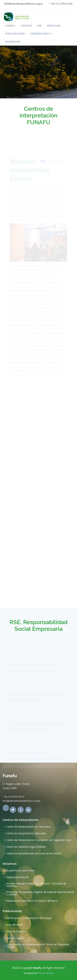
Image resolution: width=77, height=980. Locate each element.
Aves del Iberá (14, 925)
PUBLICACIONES (15, 34)
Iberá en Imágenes (17, 931)
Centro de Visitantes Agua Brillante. (26, 847)
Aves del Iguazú (15, 938)
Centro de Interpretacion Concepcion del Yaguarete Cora (38, 840)
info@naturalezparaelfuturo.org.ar (23, 4)
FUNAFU (10, 26)
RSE (39, 26)
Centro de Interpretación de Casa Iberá (28, 827)
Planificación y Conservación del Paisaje (29, 918)
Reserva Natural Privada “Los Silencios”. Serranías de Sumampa (36, 885)
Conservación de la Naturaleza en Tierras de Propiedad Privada (38, 946)
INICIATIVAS (54, 26)
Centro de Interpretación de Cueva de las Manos (34, 853)
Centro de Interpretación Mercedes (26, 833)
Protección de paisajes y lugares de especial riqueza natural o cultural (40, 893)
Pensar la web (46, 973)
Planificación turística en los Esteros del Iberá (32, 901)
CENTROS (26, 26)
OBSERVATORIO (39, 34)
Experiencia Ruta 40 (17, 877)
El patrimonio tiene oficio (20, 871)
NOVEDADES (13, 42)
